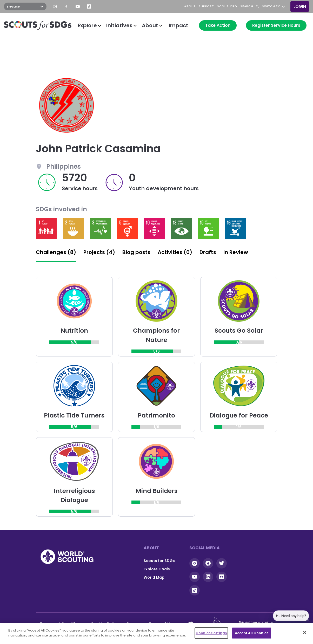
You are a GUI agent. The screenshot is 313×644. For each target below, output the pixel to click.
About (150, 25)
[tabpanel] (157, 397)
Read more (46, 229)
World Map (154, 577)
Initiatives (119, 25)
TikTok (89, 6)
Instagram (55, 6)
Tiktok (195, 590)
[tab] (56, 254)
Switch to (271, 6)
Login (300, 6)
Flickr (222, 577)
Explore (87, 25)
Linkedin (208, 577)
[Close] (305, 632)
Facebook (66, 6)
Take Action (218, 25)
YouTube (78, 6)
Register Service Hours (276, 25)
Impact (179, 25)
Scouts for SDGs (159, 561)
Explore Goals (157, 569)
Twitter (222, 563)
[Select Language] (25, 6)
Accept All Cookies (252, 633)
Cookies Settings (211, 633)
